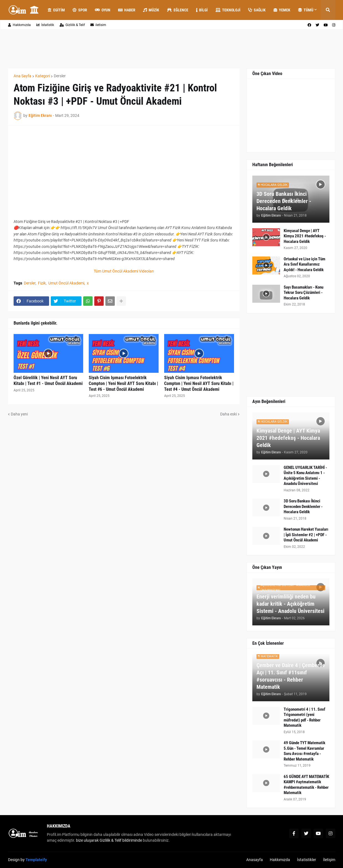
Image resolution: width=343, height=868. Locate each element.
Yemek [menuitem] (282, 10)
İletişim (329, 860)
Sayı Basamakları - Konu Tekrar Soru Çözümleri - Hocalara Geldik (303, 293)
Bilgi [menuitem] (202, 10)
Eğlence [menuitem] (178, 10)
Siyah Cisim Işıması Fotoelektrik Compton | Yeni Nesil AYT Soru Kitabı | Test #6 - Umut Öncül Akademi (123, 383)
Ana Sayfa (22, 76)
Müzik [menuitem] (151, 10)
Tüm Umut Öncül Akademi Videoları (124, 271)
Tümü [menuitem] (306, 10)
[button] (328, 10)
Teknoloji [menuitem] (228, 10)
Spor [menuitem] (80, 10)
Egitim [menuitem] (56, 10)
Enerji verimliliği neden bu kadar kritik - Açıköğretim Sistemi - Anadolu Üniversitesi (290, 604)
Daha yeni (19, 414)
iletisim (98, 25)
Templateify (36, 860)
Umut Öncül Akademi (66, 283)
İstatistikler (307, 860)
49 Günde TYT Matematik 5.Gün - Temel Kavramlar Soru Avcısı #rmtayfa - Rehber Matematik (304, 751)
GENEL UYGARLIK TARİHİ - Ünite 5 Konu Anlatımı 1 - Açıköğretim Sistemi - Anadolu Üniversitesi (305, 476)
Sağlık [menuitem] (257, 10)
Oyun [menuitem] (103, 10)
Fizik (42, 283)
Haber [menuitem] (127, 10)
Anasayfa (255, 860)
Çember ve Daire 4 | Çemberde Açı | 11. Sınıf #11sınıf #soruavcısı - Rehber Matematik (291, 676)
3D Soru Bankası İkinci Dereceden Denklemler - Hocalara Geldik (284, 201)
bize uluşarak (87, 840)
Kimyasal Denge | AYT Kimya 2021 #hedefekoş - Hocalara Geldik (305, 236)
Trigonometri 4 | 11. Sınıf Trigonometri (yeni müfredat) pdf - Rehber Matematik (304, 717)
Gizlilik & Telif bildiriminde (121, 840)
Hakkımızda (19, 25)
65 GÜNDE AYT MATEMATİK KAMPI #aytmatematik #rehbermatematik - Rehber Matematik (306, 785)
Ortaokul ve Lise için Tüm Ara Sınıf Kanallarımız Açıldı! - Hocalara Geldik (304, 264)
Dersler (60, 76)
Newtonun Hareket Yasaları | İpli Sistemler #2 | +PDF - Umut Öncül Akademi (306, 535)
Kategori (43, 76)
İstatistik (45, 25)
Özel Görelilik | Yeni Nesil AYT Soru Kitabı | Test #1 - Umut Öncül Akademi (48, 381)
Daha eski (228, 414)
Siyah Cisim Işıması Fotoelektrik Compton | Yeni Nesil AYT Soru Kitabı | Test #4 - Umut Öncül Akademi (199, 383)
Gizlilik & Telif (72, 25)
